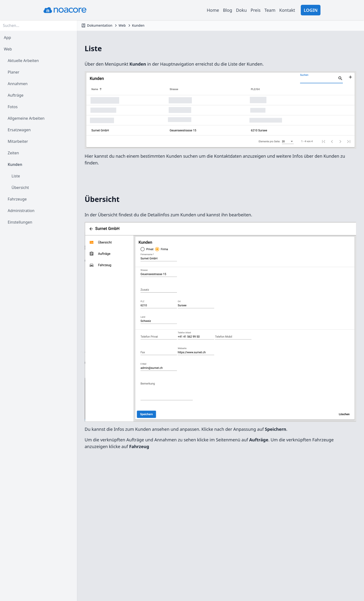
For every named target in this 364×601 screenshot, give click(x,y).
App (7, 38)
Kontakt (287, 10)
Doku (241, 10)
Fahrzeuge (17, 199)
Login (311, 10)
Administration (21, 211)
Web (8, 49)
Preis (255, 10)
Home (213, 10)
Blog (227, 10)
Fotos (13, 107)
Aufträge (16, 95)
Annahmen (18, 84)
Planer (13, 72)
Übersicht (20, 188)
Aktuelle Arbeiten (23, 61)
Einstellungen (20, 222)
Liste (16, 176)
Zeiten (13, 153)
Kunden (15, 164)
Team (270, 10)
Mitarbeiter (18, 141)
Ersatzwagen (19, 130)
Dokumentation (100, 25)
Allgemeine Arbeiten (26, 118)
